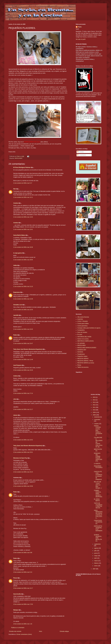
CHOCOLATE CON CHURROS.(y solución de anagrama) (98, 475)
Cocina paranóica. (83, 326)
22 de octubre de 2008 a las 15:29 (23, 370)
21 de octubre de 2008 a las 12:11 (23, 197)
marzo (96, 561)
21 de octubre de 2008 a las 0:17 (23, 183)
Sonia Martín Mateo (19, 235)
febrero (96, 563)
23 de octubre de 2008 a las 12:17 (23, 588)
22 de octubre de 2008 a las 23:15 (23, 472)
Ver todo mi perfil (81, 39)
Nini (15, 189)
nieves (15, 415)
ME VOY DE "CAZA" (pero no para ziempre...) (98, 485)
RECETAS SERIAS (83, 359)
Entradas (80, 152)
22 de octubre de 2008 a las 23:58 (23, 486)
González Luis (18, 305)
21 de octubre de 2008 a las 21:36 (23, 299)
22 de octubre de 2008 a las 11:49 (23, 360)
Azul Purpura (17, 365)
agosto (96, 548)
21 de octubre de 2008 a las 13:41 (23, 229)
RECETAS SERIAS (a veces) (86, 363)
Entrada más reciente (15, 631)
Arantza (16, 203)
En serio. (80, 334)
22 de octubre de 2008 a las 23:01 (23, 452)
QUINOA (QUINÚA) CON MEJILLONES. (98, 538)
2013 (94, 402)
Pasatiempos (81, 354)
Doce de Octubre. (82, 332)
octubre (97, 424)
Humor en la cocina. (83, 339)
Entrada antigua (64, 631)
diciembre (97, 417)
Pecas (15, 578)
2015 (94, 397)
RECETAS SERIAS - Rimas (85, 361)
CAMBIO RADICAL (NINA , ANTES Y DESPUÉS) (98, 494)
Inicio (41, 631)
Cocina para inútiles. (83, 324)
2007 (94, 569)
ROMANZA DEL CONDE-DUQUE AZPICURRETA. (98, 457)
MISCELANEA (19, 158)
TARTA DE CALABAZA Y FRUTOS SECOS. (98, 506)
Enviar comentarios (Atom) (24, 634)
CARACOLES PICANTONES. (98, 522)
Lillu (15, 399)
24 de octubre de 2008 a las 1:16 (23, 624)
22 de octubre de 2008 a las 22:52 (23, 440)
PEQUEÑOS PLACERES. (98, 468)
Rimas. (79, 365)
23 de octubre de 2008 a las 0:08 (23, 553)
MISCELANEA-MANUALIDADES (87, 348)
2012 (94, 405)
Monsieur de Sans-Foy (20, 458)
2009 (94, 412)
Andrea (16, 376)
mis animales (81, 343)
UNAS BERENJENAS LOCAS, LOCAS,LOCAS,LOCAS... (98, 514)
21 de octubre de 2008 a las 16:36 (23, 247)
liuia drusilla (17, 594)
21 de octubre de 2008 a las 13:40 (23, 217)
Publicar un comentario (18, 628)
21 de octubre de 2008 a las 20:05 (23, 260)
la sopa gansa (18, 253)
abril (96, 558)
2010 (94, 410)
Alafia (15, 265)
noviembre (97, 420)
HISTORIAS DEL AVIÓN (84, 337)
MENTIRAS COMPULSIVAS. (86, 341)
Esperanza (17, 292)
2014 (94, 400)
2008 (94, 415)
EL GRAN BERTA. (97, 500)
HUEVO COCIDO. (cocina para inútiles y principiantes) (98, 430)
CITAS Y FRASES (83, 321)
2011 (94, 407)
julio (96, 551)
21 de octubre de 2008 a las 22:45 (23, 329)
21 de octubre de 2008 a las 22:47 (23, 343)
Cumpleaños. (81, 330)
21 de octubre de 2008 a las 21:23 (23, 287)
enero (96, 566)
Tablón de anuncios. (83, 367)
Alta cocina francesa (83, 317)
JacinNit (16, 315)
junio (96, 553)
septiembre (97, 544)
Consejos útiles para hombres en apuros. (89, 328)
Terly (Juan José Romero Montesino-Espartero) (28, 349)
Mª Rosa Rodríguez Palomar (22, 167)
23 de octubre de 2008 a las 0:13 (23, 572)
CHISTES (80, 319)
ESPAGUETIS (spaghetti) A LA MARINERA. (98, 529)
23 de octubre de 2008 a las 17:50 (23, 604)
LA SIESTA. (97, 464)
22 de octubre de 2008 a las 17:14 (23, 393)
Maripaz (16, 610)
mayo (96, 556)
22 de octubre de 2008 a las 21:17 (23, 409)
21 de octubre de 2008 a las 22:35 (23, 310)
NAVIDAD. (80, 352)
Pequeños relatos (82, 356)
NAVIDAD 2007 (82, 350)
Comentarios (81, 155)
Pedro (15, 335)
